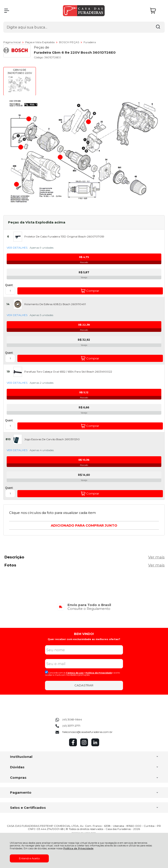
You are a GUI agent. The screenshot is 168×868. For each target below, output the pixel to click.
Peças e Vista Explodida (40, 42)
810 (8, 439)
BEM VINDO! (84, 634)
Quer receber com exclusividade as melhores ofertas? (84, 639)
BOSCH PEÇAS (69, 42)
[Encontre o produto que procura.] (158, 27)
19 (8, 372)
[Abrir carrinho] (156, 11)
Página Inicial (12, 42)
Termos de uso (75, 673)
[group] (84, 607)
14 (8, 304)
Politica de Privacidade (99, 673)
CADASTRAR (84, 685)
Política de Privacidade (78, 849)
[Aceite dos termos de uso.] (46, 672)
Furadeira (90, 42)
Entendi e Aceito (29, 858)
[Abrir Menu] (7, 11)
